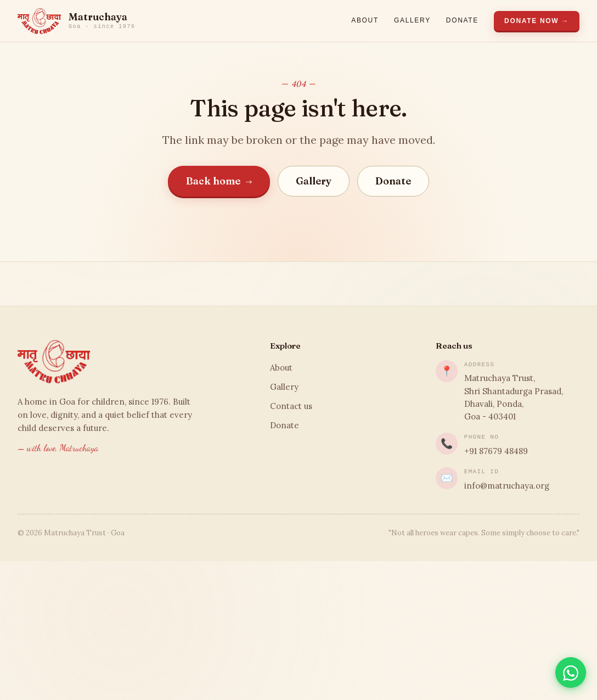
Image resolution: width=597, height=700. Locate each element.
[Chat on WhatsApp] (571, 673)
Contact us (291, 406)
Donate (462, 20)
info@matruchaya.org (507, 486)
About (365, 20)
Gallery (412, 20)
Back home (219, 181)
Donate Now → (537, 21)
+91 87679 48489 (496, 451)
